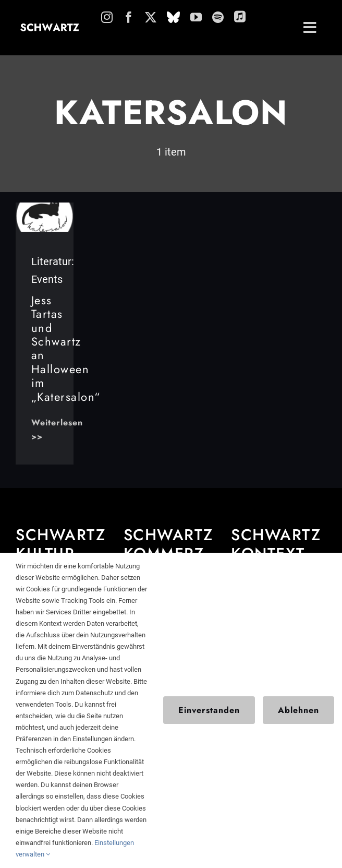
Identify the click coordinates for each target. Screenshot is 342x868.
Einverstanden (209, 710)
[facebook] (129, 17)
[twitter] (151, 17)
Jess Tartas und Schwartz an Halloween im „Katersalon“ (66, 348)
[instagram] (107, 17)
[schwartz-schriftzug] (50, 28)
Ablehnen (298, 710)
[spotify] (218, 17)
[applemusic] (240, 16)
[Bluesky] (173, 17)
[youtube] (196, 17)
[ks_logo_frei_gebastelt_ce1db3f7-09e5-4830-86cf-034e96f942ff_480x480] (45, 208)
